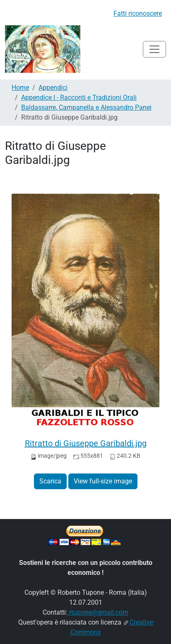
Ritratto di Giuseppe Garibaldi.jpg (86, 443)
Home (20, 88)
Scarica (50, 481)
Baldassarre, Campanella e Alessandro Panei (86, 107)
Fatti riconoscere (138, 13)
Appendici (53, 88)
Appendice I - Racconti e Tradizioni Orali (79, 97)
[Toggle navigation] (154, 49)
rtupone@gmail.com (98, 612)
